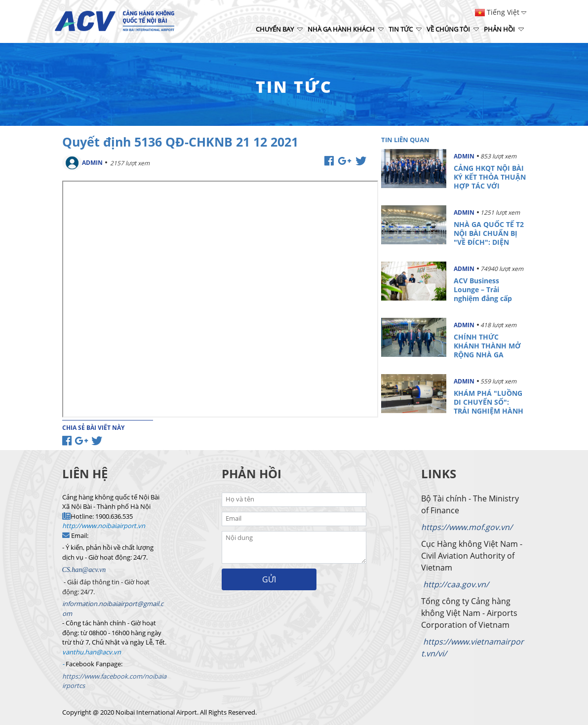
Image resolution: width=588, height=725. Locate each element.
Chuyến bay (279, 29)
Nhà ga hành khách (346, 29)
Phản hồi (504, 29)
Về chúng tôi (453, 29)
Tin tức (405, 29)
